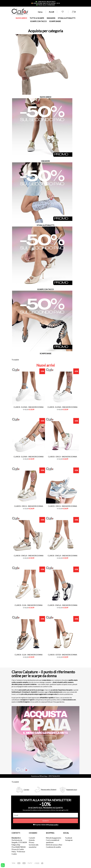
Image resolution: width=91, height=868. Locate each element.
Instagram (69, 840)
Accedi (51, 12)
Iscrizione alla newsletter (34, 846)
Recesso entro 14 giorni (49, 789)
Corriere (26, 790)
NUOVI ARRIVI (21, 18)
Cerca (40, 12)
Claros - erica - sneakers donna (63, 457)
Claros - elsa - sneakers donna (29, 605)
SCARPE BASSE (55, 21)
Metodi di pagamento (54, 838)
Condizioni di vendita (53, 847)
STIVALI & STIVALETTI (67, 18)
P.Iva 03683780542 (19, 847)
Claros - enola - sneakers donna (29, 556)
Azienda (32, 840)
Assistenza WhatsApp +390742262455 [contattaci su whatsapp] (46, 776)
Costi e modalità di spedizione (53, 841)
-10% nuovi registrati (46, 2)
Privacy (32, 842)
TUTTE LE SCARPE (37, 18)
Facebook (69, 838)
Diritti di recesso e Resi (54, 845)
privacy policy (54, 825)
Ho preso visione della (47, 825)
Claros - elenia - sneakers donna (29, 407)
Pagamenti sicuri (72, 790)
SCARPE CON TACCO (38, 21)
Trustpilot (15, 360)
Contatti (32, 838)
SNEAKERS (51, 18)
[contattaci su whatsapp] (3, 865)
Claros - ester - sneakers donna (63, 655)
